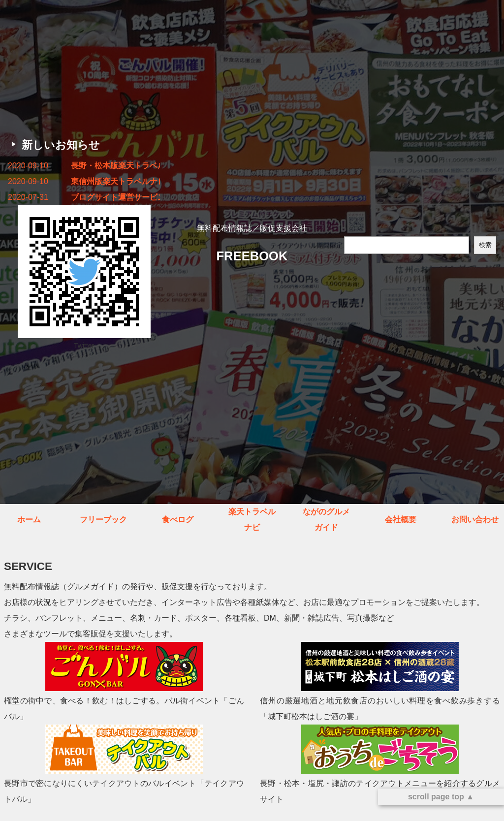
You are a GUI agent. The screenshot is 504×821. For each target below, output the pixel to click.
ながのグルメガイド (326, 520)
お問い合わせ (475, 520)
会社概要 (401, 520)
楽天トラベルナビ (252, 520)
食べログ (178, 520)
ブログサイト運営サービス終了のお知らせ (115, 197)
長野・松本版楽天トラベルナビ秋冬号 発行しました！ (115, 166)
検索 (485, 245)
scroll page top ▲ (441, 797)
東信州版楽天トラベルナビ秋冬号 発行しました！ (115, 181)
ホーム (29, 520)
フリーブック (103, 520)
